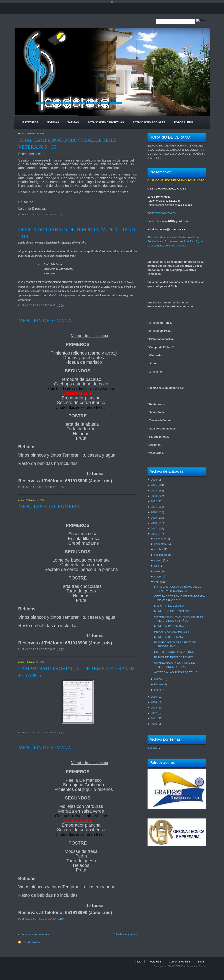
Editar (201, 962)
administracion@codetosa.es (64, 295)
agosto (158, 560)
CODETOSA (178, 966)
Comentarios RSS (180, 962)
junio (157, 571)
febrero (158, 684)
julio (157, 566)
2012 (154, 713)
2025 (154, 485)
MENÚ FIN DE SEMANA (45, 320)
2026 (154, 480)
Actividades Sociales (149, 122)
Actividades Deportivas (106, 122)
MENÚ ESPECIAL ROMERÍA (49, 506)
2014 (154, 702)
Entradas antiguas (124, 934)
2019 (154, 518)
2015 (154, 697)
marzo (158, 679)
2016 (154, 534)
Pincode (203, 966)
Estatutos (31, 122)
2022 (154, 501)
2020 (154, 512)
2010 (154, 724)
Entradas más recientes (35, 934)
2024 (154, 491)
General (152, 748)
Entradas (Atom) (32, 942)
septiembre (161, 555)
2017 (154, 529)
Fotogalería (184, 122)
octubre (159, 549)
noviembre (161, 544)
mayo (158, 577)
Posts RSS (155, 962)
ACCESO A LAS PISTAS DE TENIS (176, 672)
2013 (154, 708)
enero (158, 690)
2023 (154, 496)
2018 (154, 523)
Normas (53, 122)
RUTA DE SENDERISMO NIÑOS (174, 652)
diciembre (160, 539)
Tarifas (73, 122)
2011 (154, 718)
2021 (154, 507)
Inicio (138, 962)
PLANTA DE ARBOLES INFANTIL (175, 657)
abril (157, 582)
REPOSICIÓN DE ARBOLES (172, 632)
